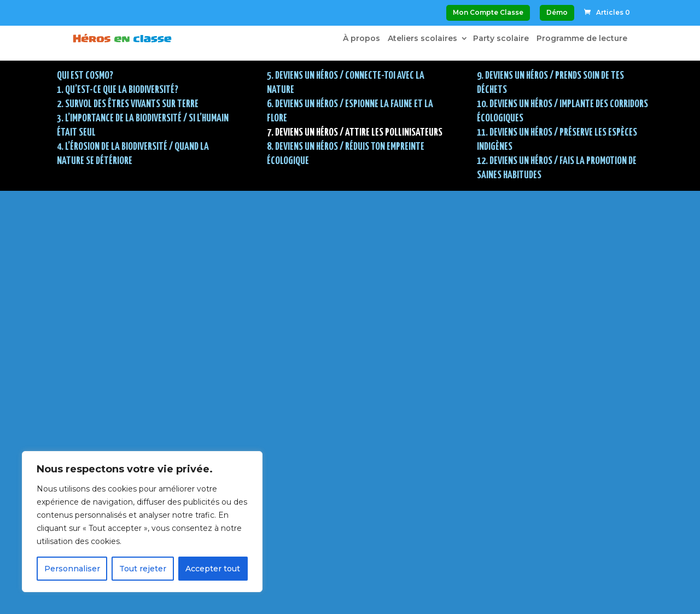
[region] (142, 522)
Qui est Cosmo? (85, 76)
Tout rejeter (143, 569)
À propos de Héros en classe (340, 527)
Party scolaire (501, 39)
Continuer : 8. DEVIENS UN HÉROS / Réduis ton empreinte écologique (350, 368)
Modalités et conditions (327, 549)
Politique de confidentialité (336, 572)
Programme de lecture (582, 39)
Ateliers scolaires (422, 39)
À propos (361, 39)
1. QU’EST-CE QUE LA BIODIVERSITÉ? (118, 90)
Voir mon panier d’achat (329, 469)
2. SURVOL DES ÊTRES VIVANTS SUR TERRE (128, 104)
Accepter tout (213, 569)
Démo (557, 12)
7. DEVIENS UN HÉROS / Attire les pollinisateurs (355, 133)
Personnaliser (72, 569)
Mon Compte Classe (488, 12)
